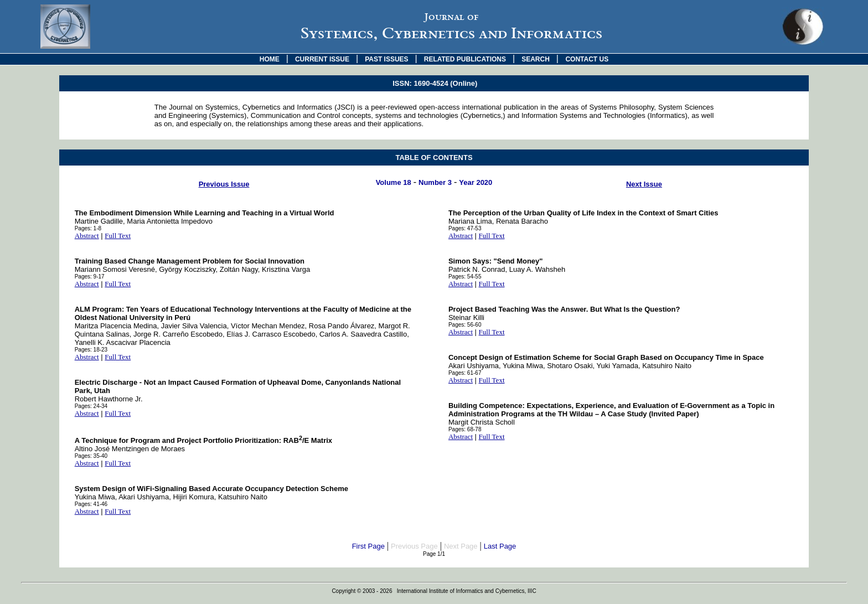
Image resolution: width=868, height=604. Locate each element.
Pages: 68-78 (465, 429)
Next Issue (644, 184)
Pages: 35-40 (91, 456)
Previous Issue (224, 184)
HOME (270, 59)
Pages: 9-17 (90, 277)
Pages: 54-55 (465, 277)
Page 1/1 (434, 554)
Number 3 (435, 182)
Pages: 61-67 (465, 373)
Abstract (87, 236)
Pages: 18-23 (91, 350)
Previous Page (414, 546)
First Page (368, 546)
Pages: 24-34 (91, 406)
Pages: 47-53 (465, 228)
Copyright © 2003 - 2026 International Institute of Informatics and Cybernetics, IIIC (434, 591)
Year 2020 (476, 182)
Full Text (118, 236)
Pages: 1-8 (88, 228)
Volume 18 (394, 182)
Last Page (500, 546)
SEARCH (536, 59)
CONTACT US (587, 59)
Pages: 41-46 (91, 504)
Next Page (461, 546)
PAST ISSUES (386, 59)
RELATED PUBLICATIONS (465, 59)
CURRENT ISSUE (322, 59)
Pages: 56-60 (465, 325)
